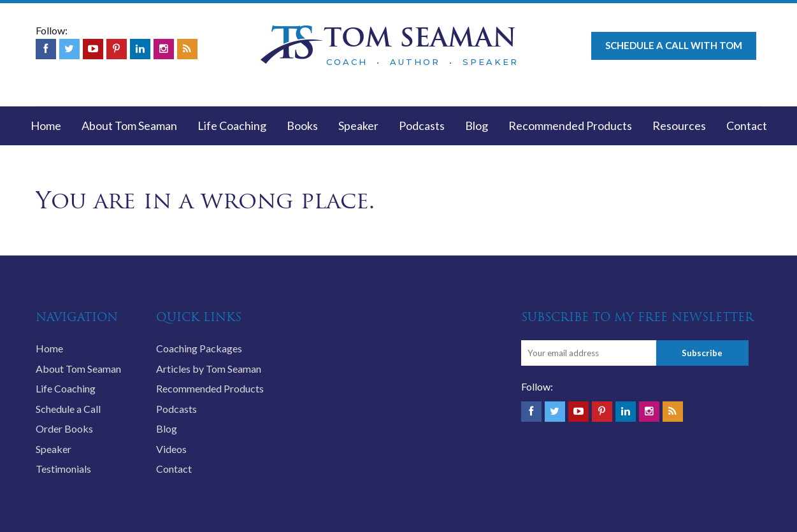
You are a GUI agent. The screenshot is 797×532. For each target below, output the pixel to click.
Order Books (64, 428)
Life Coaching (232, 126)
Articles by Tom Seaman (209, 369)
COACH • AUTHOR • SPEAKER (422, 62)
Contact (747, 126)
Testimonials (63, 469)
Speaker (358, 126)
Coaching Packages (199, 348)
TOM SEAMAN (420, 37)
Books (302, 126)
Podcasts (422, 126)
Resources (679, 126)
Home (46, 126)
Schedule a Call (68, 409)
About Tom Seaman (129, 126)
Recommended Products (570, 126)
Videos (171, 449)
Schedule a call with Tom (674, 45)
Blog (477, 126)
